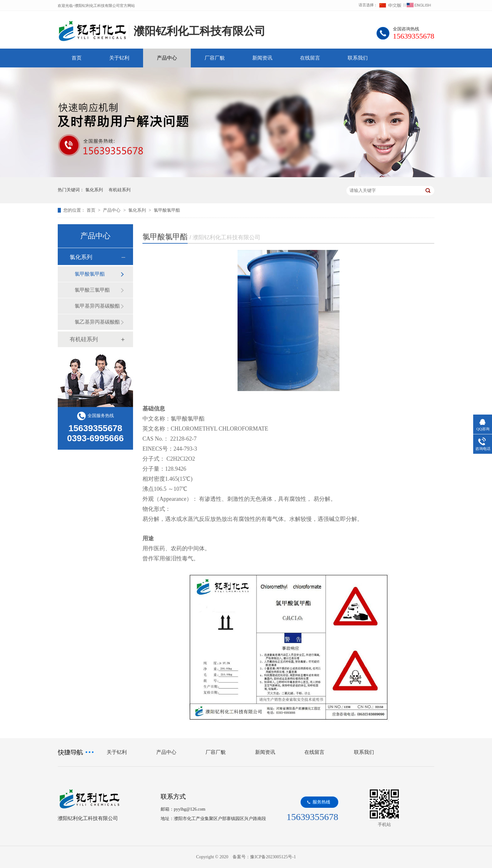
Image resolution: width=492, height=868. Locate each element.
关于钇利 (119, 58)
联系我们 (358, 58)
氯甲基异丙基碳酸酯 (97, 306)
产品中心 (167, 58)
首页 (77, 58)
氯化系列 (94, 190)
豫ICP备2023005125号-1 (273, 857)
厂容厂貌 (215, 58)
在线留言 (310, 58)
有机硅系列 (120, 190)
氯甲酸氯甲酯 (167, 210)
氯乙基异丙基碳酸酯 (97, 322)
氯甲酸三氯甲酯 (92, 290)
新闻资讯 (262, 58)
